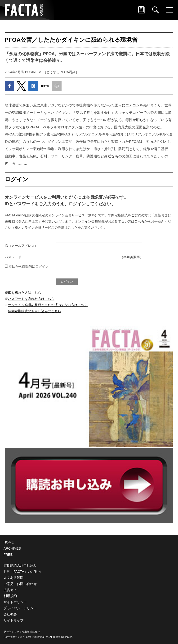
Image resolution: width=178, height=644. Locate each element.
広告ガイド (12, 590)
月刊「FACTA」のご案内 (22, 572)
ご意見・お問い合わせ (20, 584)
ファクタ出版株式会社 (27, 632)
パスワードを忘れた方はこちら (31, 299)
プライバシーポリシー (20, 608)
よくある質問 (13, 578)
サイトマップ (13, 620)
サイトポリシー (15, 602)
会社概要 (10, 614)
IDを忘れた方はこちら (25, 293)
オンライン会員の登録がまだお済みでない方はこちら (48, 305)
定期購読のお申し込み (20, 565)
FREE (8, 555)
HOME (9, 542)
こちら (139, 221)
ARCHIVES (12, 548)
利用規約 (10, 596)
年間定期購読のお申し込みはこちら (35, 311)
